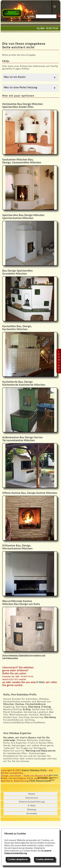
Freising (46, 707)
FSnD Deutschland (40, 781)
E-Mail (41, 682)
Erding (27, 709)
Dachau (20, 704)
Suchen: (31, 16)
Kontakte (32, 813)
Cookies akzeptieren (18, 859)
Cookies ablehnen (45, 859)
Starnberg (50, 717)
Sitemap (32, 809)
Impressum (32, 798)
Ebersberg (34, 707)
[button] (31, 77)
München (9, 704)
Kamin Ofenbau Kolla (34, 770)
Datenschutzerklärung (32, 802)
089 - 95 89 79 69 (49, 28)
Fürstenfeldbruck (35, 704)
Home (32, 794)
